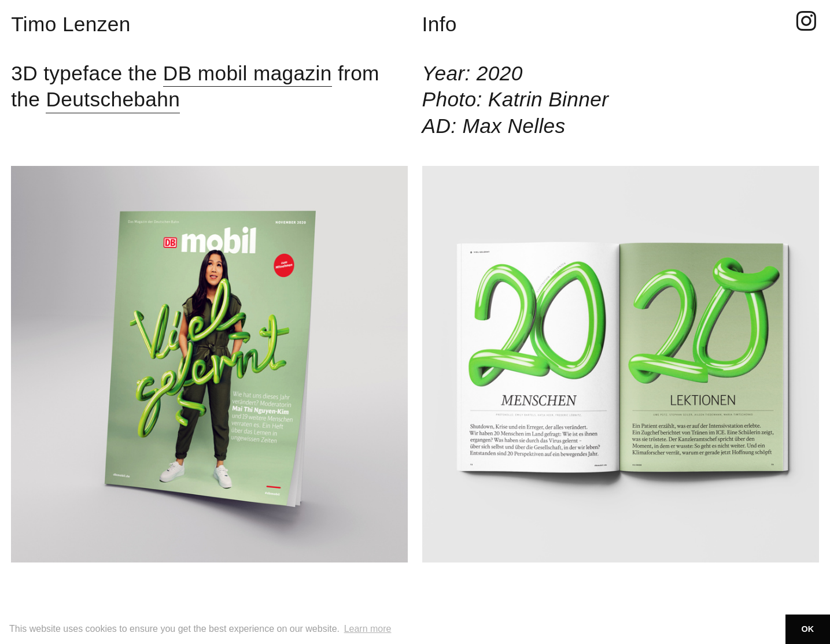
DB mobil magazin (248, 73)
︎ (806, 22)
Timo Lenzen (71, 24)
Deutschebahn (113, 99)
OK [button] (808, 629)
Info (440, 24)
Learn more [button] (368, 629)
